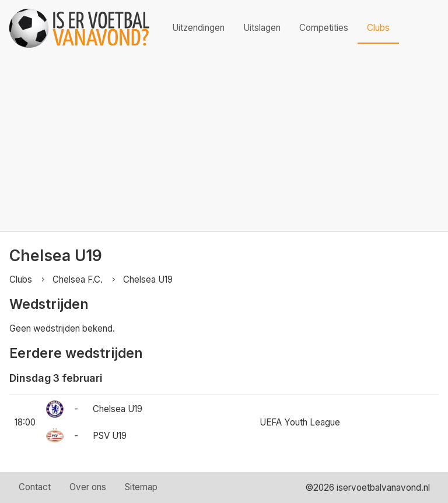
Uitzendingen (198, 28)
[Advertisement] (224, 144)
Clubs (378, 28)
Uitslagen (262, 28)
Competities (324, 28)
